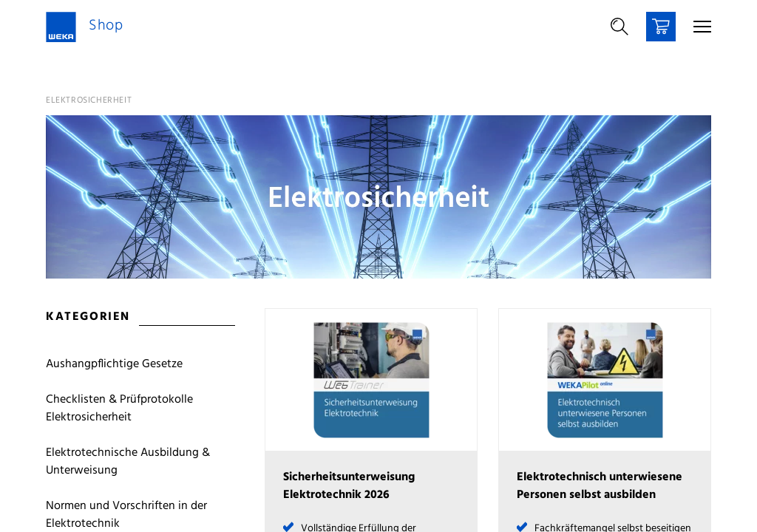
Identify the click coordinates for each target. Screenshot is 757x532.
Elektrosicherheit (89, 100)
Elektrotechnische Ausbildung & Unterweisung (128, 462)
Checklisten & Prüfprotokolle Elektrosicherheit (119, 409)
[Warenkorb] (661, 27)
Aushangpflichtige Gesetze (114, 364)
